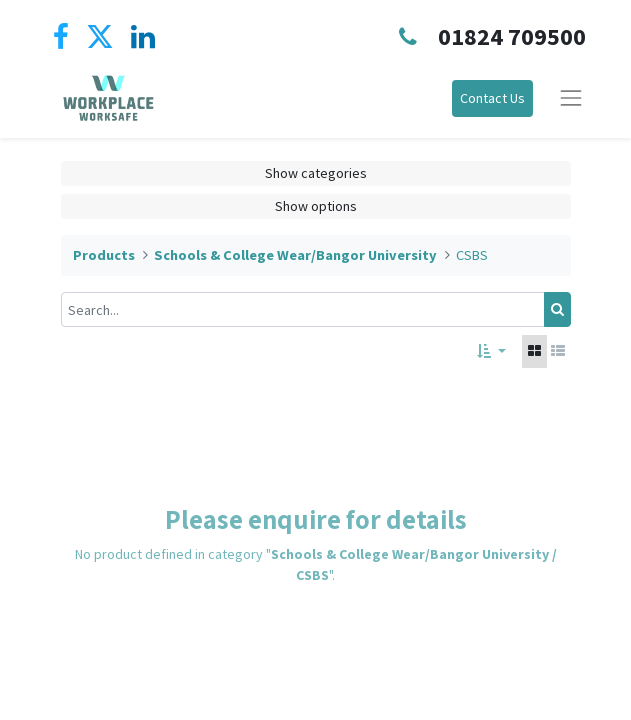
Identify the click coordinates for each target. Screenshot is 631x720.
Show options (316, 206)
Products (104, 255)
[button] (491, 351)
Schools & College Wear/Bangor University (295, 255)
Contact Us (492, 98)
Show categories (316, 173)
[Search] (557, 309)
